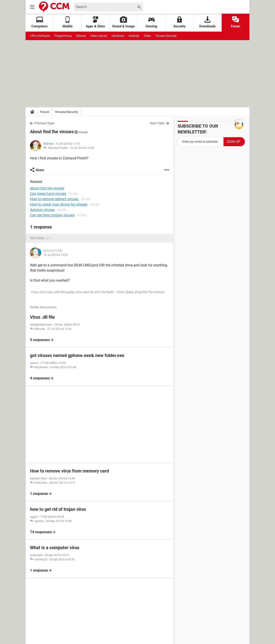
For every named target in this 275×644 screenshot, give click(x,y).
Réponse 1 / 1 (40, 238)
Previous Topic (44, 123)
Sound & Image (124, 22)
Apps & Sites (95, 22)
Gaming (151, 22)
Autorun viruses (42, 210)
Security (179, 22)
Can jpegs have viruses (48, 194)
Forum (236, 22)
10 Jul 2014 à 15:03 (82, 148)
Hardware (118, 36)
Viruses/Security (166, 36)
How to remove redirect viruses (54, 199)
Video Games (99, 36)
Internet (81, 36)
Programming (63, 36)
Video (147, 36)
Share (40, 170)
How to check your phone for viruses (59, 204)
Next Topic (157, 123)
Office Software (40, 36)
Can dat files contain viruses (52, 215)
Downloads (207, 22)
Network (134, 36)
